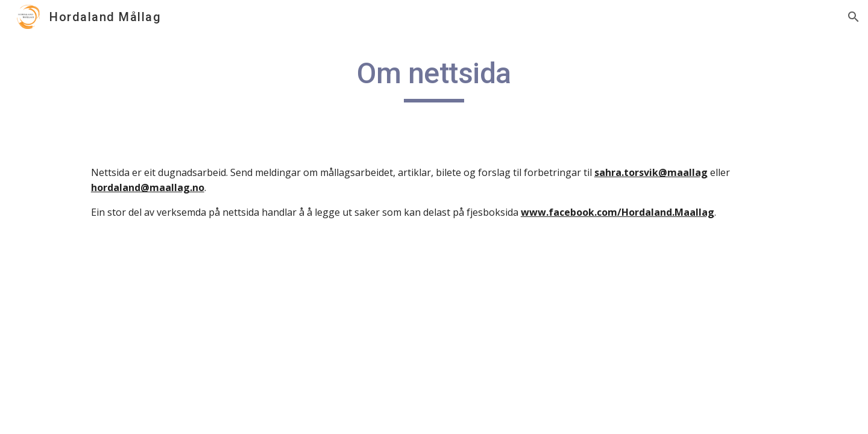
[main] (434, 79)
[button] (854, 17)
